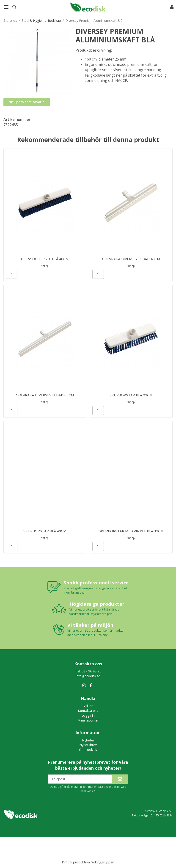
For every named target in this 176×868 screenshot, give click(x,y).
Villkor (88, 706)
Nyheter (88, 740)
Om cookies (88, 750)
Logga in (88, 715)
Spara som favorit (27, 102)
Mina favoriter (88, 720)
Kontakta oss (88, 711)
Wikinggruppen (103, 862)
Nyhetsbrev (88, 745)
